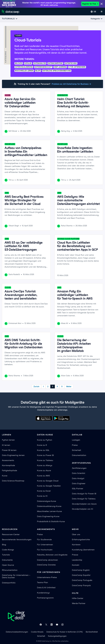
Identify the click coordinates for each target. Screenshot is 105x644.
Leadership (77, 560)
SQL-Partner (78, 489)
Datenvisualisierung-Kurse (49, 506)
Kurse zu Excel (44, 491)
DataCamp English (81, 570)
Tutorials (6, 555)
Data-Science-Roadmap (13, 481)
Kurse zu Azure (44, 470)
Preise (75, 445)
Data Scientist (79, 473)
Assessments (8, 460)
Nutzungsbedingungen (57, 636)
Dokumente (7, 560)
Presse (75, 555)
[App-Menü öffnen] (102, 12)
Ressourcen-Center (11, 534)
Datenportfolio (9, 583)
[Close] (102, 4)
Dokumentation (79, 455)
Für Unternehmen (45, 545)
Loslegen (76, 440)
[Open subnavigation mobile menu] (10, 19)
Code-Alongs (8, 550)
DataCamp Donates (46, 565)
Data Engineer (79, 483)
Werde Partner (79, 603)
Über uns (76, 534)
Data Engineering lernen (13, 455)
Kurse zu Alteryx (45, 465)
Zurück (36, 387)
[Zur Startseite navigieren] (11, 12)
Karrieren (76, 545)
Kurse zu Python (45, 440)
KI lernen (6, 445)
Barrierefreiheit (92, 632)
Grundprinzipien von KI (82, 509)
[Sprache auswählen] (93, 12)
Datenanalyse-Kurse (47, 501)
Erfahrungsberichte (81, 540)
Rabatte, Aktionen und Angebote (52, 555)
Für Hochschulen (45, 550)
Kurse (5, 476)
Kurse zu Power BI (45, 455)
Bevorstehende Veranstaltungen (17, 540)
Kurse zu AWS (43, 476)
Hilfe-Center (78, 598)
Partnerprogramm (45, 598)
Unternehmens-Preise (47, 577)
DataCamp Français (81, 585)
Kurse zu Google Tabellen (49, 486)
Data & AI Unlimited (46, 588)
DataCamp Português (82, 580)
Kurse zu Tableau (45, 460)
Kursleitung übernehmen (83, 550)
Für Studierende (44, 540)
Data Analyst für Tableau (84, 499)
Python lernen (8, 440)
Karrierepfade (8, 465)
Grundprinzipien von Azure (84, 504)
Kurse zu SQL (43, 450)
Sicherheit (76, 450)
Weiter (69, 387)
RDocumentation (10, 570)
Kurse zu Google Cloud (48, 481)
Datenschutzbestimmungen (17, 632)
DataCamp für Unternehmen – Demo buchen (16, 576)
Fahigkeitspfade (10, 470)
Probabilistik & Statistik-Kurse (51, 521)
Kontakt (76, 565)
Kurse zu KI (42, 496)
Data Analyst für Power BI (84, 494)
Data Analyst (78, 478)
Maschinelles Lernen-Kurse (49, 511)
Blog (4, 545)
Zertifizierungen (79, 468)
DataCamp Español (81, 575)
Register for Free (90, 4)
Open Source (8, 565)
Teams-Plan (42, 582)
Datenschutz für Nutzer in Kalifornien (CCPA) (65, 632)
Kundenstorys (43, 593)
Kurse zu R (42, 445)
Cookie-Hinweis (37, 632)
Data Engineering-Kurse (48, 516)
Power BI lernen (9, 450)
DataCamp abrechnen (47, 560)
